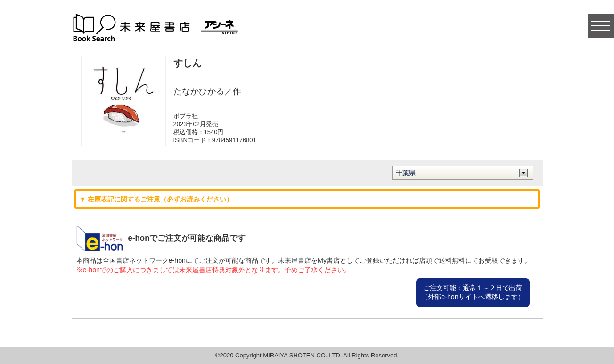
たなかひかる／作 (207, 91)
